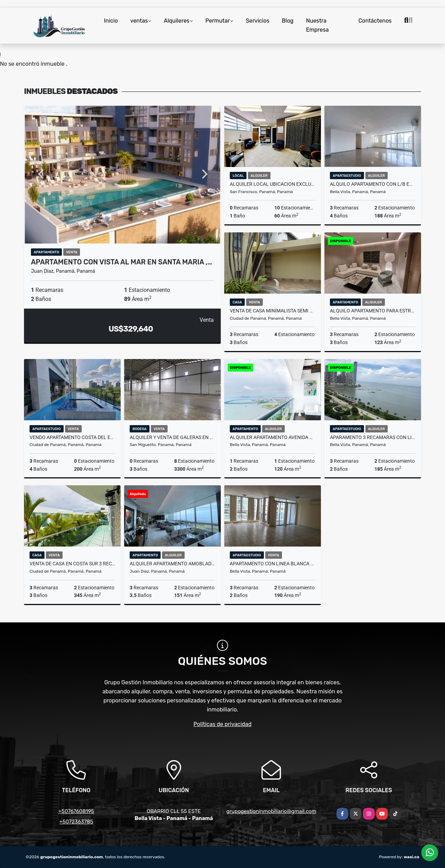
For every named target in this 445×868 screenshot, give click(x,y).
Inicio (111, 21)
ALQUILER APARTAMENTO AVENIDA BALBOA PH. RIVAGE (273, 437)
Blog (288, 21)
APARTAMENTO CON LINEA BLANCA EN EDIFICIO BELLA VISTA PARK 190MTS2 (273, 564)
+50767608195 (76, 811)
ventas (139, 21)
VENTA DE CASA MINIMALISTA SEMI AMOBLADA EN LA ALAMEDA (273, 311)
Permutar (218, 21)
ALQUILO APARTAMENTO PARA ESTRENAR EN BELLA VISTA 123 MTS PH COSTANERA (373, 311)
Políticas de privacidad (223, 724)
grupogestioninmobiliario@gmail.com (271, 811)
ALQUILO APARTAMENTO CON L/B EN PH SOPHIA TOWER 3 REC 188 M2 (373, 184)
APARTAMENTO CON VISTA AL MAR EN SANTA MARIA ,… (122, 262)
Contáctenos (375, 21)
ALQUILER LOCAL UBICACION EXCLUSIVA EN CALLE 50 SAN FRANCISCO (273, 184)
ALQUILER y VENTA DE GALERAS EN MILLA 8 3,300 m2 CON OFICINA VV (172, 437)
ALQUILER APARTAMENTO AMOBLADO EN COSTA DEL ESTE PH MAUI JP (172, 564)
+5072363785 (76, 822)
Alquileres (177, 21)
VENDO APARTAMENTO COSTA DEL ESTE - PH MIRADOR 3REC (72, 437)
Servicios (258, 21)
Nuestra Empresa (317, 25)
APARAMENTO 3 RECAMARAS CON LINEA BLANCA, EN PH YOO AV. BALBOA (373, 437)
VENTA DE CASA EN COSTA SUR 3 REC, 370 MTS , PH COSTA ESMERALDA (72, 564)
